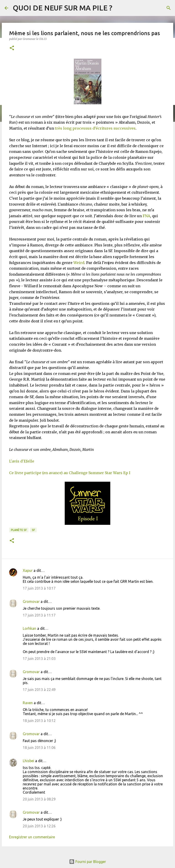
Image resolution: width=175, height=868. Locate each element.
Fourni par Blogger (87, 862)
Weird (79, 263)
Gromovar (31, 601)
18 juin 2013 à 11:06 (39, 748)
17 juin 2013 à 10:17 (39, 588)
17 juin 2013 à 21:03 (39, 659)
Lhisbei (28, 761)
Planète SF (19, 530)
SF (33, 530)
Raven (28, 703)
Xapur (28, 570)
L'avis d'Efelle (22, 461)
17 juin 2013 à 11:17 (39, 615)
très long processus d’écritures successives (95, 128)
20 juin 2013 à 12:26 (39, 826)
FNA (146, 216)
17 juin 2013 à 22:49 (39, 690)
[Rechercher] (169, 8)
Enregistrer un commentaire (32, 837)
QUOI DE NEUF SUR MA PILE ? (63, 8)
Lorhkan (30, 628)
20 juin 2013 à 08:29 (39, 799)
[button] (12, 48)
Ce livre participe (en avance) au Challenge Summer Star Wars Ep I (70, 473)
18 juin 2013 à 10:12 (39, 721)
